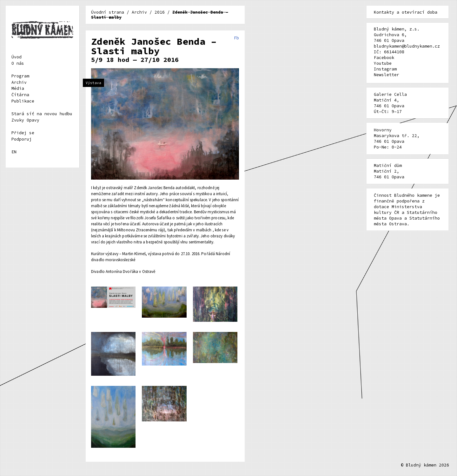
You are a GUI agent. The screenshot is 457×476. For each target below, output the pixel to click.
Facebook (384, 58)
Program (20, 76)
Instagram (385, 69)
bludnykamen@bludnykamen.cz (407, 46)
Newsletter (387, 75)
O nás (18, 63)
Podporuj (22, 139)
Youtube (383, 63)
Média (18, 88)
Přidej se (23, 133)
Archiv (19, 82)
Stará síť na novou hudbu (42, 114)
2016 (160, 12)
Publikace (23, 101)
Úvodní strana (109, 12)
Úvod (17, 57)
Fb (236, 38)
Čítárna (20, 95)
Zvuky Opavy (25, 120)
